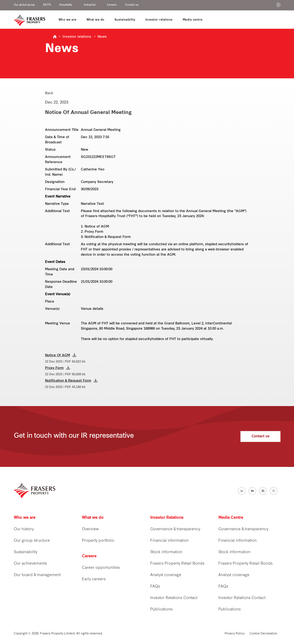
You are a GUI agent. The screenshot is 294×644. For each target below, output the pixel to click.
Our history (24, 529)
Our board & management (37, 575)
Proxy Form (54, 368)
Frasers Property (55, 37)
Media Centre (231, 518)
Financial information (169, 541)
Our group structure (32, 541)
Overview (90, 529)
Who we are (25, 518)
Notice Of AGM (58, 355)
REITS (47, 5)
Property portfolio (98, 541)
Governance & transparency (175, 529)
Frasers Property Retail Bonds (177, 564)
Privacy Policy (235, 634)
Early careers (94, 579)
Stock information (166, 552)
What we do (93, 518)
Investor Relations (167, 518)
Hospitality (66, 5)
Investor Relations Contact (174, 598)
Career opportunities (101, 568)
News (102, 37)
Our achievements (30, 564)
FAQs (155, 587)
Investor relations (77, 37)
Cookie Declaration (263, 634)
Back (49, 93)
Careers (112, 5)
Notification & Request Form (68, 381)
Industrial (90, 5)
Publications (161, 610)
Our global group (24, 5)
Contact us (132, 5)
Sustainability (26, 552)
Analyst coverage (166, 575)
